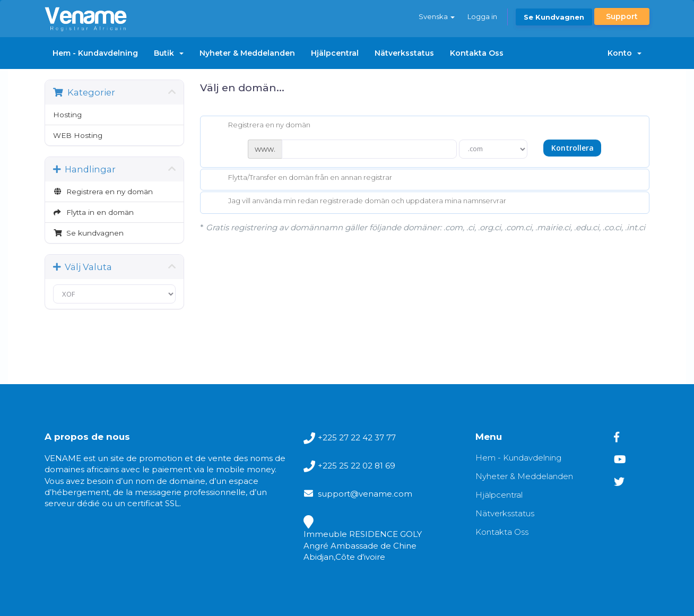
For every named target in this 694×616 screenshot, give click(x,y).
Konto (624, 53)
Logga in (482, 16)
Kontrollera (572, 148)
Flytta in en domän (93, 212)
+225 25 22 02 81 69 (357, 466)
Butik (169, 53)
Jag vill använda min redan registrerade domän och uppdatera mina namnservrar (359, 202)
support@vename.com (365, 494)
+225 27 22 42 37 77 (357, 437)
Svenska (437, 16)
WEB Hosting (78, 135)
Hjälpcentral (335, 53)
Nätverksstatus (404, 53)
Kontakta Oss (477, 53)
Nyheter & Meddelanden (247, 53)
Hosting (67, 115)
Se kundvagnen (554, 17)
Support (622, 16)
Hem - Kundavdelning (95, 53)
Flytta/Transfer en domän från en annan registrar (302, 178)
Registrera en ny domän (103, 192)
